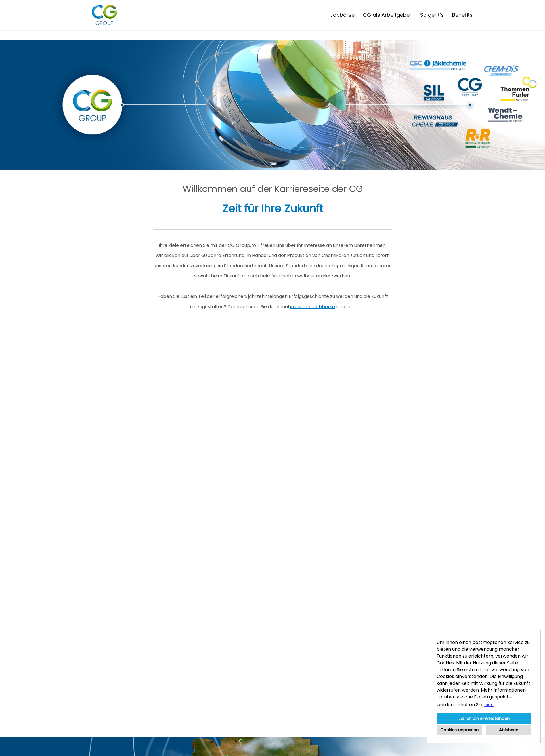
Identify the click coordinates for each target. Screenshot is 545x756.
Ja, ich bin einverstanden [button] (484, 719)
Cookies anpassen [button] (459, 730)
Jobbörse (342, 15)
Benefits (462, 15)
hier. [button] (489, 705)
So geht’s (432, 15)
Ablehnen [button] (509, 730)
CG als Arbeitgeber (387, 15)
